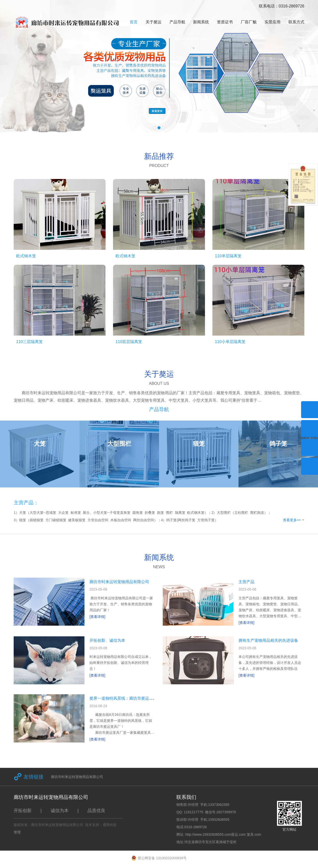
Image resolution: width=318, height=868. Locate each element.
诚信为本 (60, 811)
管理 (17, 832)
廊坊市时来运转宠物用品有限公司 (119, 582)
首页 (134, 22)
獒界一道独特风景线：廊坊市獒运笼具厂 (125, 698)
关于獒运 (154, 22)
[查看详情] (97, 617)
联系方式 (296, 22)
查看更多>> (292, 520)
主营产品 (246, 582)
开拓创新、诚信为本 (107, 640)
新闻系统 (201, 22)
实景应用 (273, 22)
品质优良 (96, 811)
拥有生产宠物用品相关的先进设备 (268, 640)
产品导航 (177, 22)
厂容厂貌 (249, 22)
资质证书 (225, 22)
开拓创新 (23, 811)
